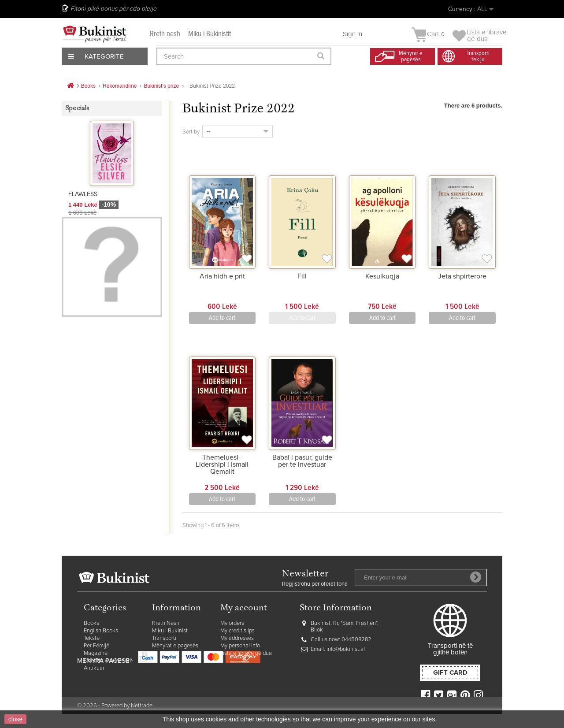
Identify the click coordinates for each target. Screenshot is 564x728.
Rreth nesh (165, 34)
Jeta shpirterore (462, 276)
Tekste (92, 638)
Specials (77, 109)
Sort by (191, 132)
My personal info (240, 646)
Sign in (352, 34)
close (16, 719)
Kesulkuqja (382, 276)
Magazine (96, 653)
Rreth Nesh (166, 623)
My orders (232, 623)
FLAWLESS (83, 194)
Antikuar (94, 668)
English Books (101, 631)
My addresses (237, 638)
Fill (302, 276)
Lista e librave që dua (246, 653)
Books (91, 623)
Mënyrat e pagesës (175, 646)
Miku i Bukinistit (210, 34)
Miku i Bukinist (170, 631)
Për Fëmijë (96, 646)
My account (244, 608)
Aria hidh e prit (222, 276)
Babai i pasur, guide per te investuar (302, 461)
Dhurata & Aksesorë (108, 661)
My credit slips (237, 631)
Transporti (164, 638)
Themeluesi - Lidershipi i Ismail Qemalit (222, 464)
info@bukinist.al (346, 649)
